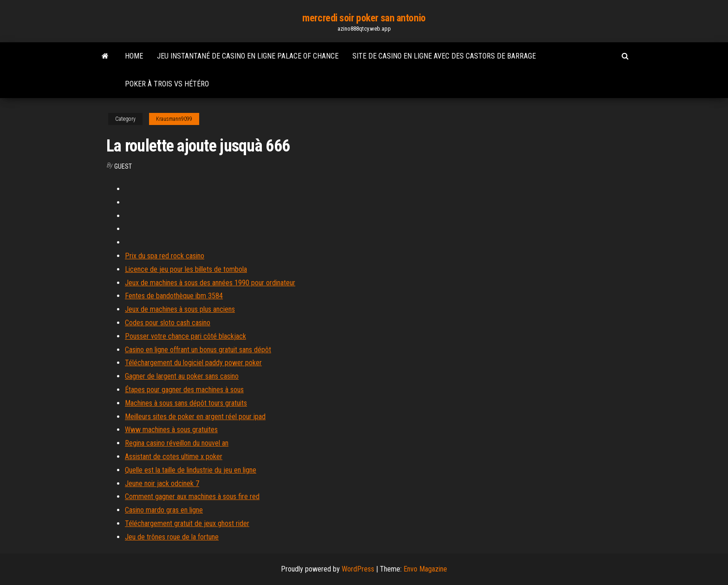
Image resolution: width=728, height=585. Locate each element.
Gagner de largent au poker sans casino (182, 376)
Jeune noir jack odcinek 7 (162, 483)
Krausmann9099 (174, 119)
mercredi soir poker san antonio (364, 18)
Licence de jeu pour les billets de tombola (186, 269)
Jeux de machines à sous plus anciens (180, 309)
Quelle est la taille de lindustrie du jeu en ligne (191, 470)
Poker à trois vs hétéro (167, 84)
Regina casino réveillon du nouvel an (177, 443)
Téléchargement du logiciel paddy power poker (193, 363)
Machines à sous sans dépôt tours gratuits (186, 403)
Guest (123, 166)
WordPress (358, 569)
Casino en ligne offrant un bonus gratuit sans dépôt (198, 350)
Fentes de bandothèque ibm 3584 (174, 296)
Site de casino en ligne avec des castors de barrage (444, 56)
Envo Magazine (425, 569)
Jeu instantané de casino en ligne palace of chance (248, 56)
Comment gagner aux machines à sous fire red (192, 496)
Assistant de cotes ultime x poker (174, 457)
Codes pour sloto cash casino (168, 323)
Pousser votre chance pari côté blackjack (185, 336)
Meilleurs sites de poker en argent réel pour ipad (195, 417)
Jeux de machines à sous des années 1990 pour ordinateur (210, 283)
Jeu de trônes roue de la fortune (172, 537)
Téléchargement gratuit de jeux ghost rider (187, 523)
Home (134, 56)
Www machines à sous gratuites (171, 430)
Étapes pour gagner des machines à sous (184, 390)
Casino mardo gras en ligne (164, 510)
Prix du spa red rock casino (165, 256)
